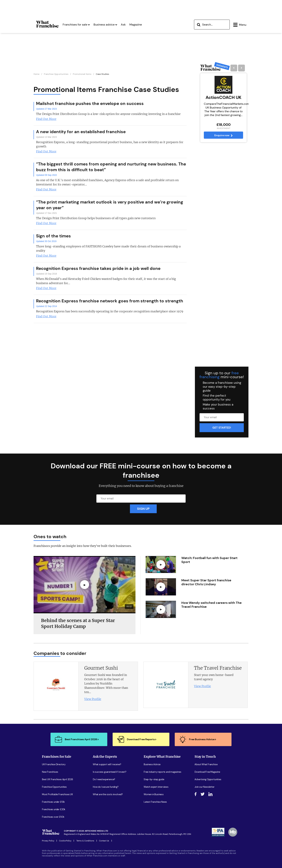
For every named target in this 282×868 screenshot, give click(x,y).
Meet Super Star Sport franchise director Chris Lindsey (206, 582)
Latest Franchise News (155, 802)
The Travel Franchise (218, 668)
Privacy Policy (48, 841)
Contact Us (104, 841)
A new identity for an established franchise (81, 132)
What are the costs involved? (108, 794)
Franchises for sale (76, 25)
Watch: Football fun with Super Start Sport (209, 560)
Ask (123, 25)
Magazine (136, 25)
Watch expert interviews (156, 787)
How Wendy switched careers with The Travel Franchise (211, 605)
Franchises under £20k (54, 809)
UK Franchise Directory (54, 764)
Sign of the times (53, 236)
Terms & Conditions (85, 841)
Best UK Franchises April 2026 (57, 779)
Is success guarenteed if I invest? (110, 772)
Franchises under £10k (53, 802)
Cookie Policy (65, 841)
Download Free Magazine (207, 772)
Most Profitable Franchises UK (57, 794)
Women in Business (154, 794)
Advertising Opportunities (208, 779)
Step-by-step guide (154, 779)
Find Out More (46, 119)
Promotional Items (82, 74)
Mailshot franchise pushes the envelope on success (90, 103)
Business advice (105, 25)
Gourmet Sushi (101, 668)
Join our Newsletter (205, 787)
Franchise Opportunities (56, 74)
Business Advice (152, 764)
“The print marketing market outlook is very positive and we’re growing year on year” (110, 205)
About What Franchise (206, 764)
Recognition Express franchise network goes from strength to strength (110, 301)
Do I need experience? (104, 779)
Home (36, 74)
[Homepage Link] (47, 28)
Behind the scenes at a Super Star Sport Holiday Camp (78, 623)
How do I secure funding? (106, 787)
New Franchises (50, 772)
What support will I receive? (107, 764)
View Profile (93, 699)
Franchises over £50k (53, 817)
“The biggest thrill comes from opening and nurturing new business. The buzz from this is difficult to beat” (111, 167)
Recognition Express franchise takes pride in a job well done (98, 268)
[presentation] (238, 653)
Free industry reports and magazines (163, 772)
